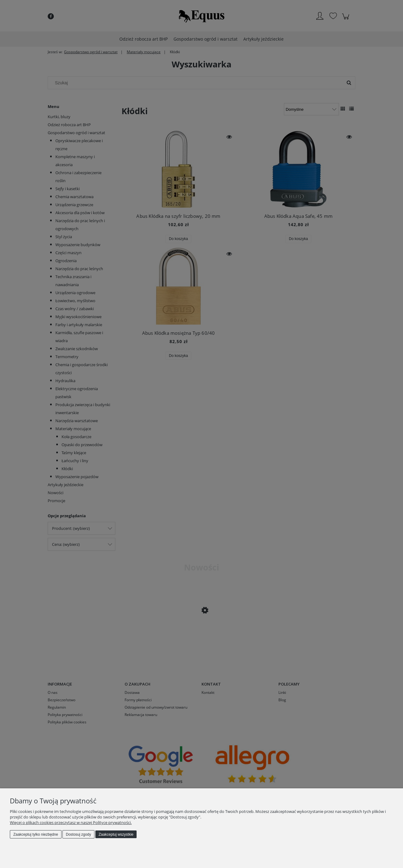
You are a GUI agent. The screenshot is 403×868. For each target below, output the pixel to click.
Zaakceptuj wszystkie (116, 834)
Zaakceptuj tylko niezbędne (36, 834)
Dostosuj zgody (78, 834)
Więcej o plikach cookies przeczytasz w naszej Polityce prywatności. (71, 822)
